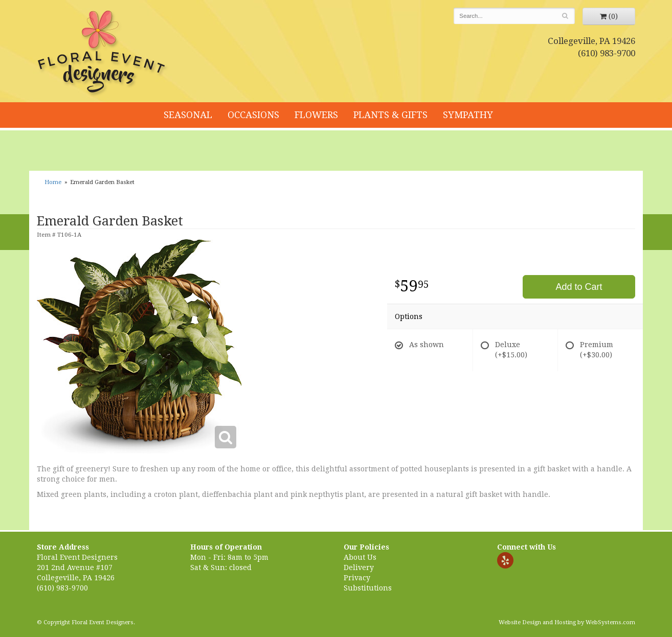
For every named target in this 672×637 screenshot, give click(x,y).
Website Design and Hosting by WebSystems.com (567, 622)
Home (53, 182)
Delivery (359, 567)
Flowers (316, 115)
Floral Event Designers (103, 54)
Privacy (357, 578)
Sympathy (468, 115)
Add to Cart (579, 287)
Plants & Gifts (390, 115)
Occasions (253, 115)
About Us (360, 557)
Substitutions (368, 588)
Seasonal (188, 115)
